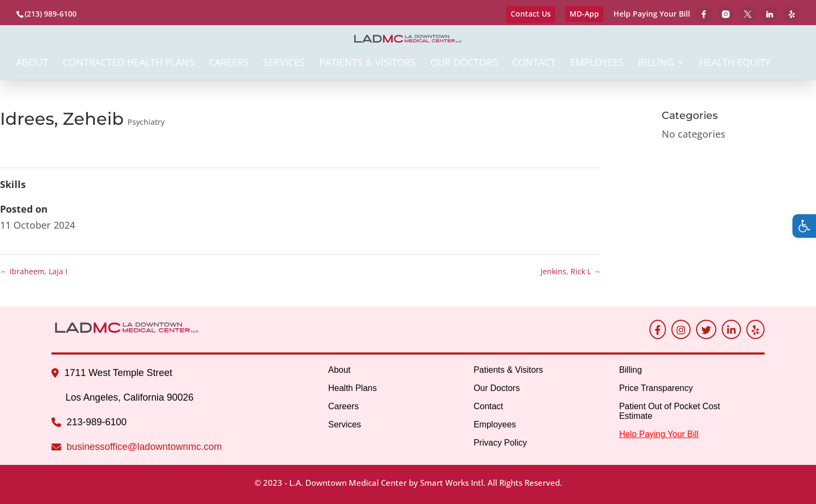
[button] (804, 226)
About (32, 63)
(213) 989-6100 (51, 14)
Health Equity (735, 63)
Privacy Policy (500, 443)
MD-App (584, 14)
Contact (534, 63)
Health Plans (352, 388)
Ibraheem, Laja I (34, 271)
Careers (229, 63)
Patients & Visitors (368, 63)
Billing (656, 63)
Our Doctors (464, 63)
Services (284, 63)
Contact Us (531, 14)
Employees (597, 63)
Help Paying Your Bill (652, 14)
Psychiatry (146, 122)
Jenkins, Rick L (571, 271)
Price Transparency (656, 388)
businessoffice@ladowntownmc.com (144, 447)
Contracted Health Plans (129, 63)
